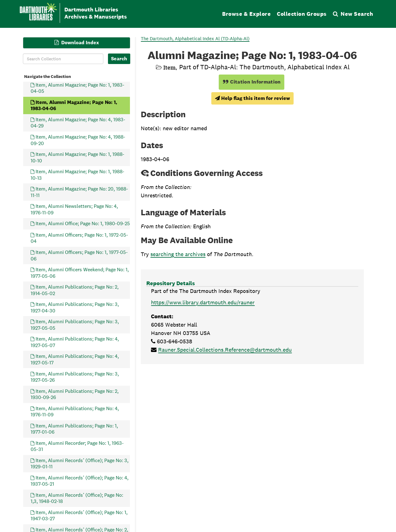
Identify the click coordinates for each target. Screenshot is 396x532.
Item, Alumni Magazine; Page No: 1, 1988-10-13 (77, 175)
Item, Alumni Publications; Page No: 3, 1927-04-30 (75, 307)
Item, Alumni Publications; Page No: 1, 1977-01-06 (74, 429)
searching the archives (178, 254)
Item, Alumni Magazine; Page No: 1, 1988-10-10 (77, 157)
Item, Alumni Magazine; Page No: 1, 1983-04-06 (74, 105)
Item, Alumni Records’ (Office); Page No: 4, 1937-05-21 (80, 481)
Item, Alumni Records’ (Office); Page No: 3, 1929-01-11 (80, 463)
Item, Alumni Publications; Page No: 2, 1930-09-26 (75, 394)
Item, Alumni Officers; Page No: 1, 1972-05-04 (79, 238)
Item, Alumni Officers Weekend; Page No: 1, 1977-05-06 (80, 273)
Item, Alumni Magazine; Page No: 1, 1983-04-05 (77, 88)
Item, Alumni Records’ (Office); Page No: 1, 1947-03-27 (79, 515)
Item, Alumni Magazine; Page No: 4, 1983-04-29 (78, 123)
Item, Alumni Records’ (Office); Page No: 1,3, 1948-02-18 (77, 498)
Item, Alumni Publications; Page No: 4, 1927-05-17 (75, 359)
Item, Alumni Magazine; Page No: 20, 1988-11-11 (79, 192)
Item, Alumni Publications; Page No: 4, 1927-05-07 (75, 342)
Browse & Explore (246, 14)
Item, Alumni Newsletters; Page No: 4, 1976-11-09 (74, 209)
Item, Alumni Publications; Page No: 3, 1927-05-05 (75, 325)
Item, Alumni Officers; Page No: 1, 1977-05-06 (79, 255)
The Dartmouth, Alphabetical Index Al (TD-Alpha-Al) (195, 39)
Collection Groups (302, 14)
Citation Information (252, 82)
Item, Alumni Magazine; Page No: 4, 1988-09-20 (78, 140)
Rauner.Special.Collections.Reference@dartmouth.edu (225, 350)
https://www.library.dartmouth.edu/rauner (203, 302)
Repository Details (171, 283)
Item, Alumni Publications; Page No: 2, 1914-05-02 (75, 290)
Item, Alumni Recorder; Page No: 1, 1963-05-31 (77, 446)
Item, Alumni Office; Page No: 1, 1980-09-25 (83, 223)
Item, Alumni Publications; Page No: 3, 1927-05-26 (75, 377)
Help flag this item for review (252, 98)
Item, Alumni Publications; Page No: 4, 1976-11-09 (75, 411)
